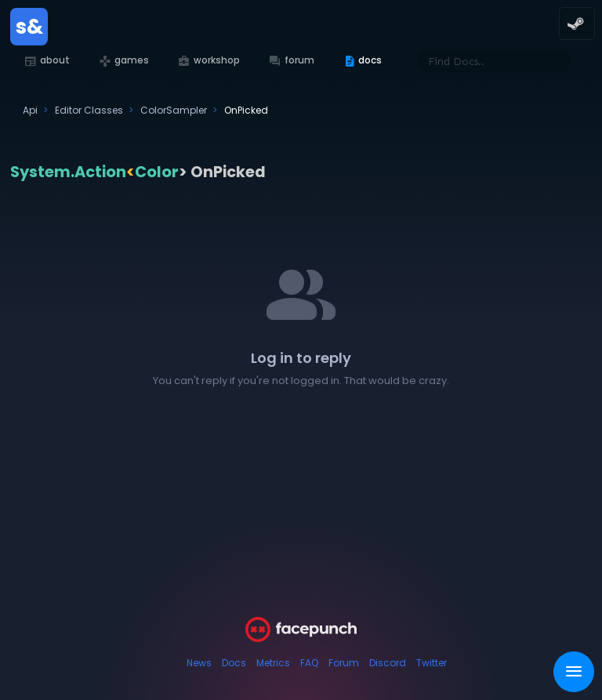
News (199, 663)
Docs (234, 663)
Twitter (432, 663)
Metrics (273, 663)
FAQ (309, 663)
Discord (388, 663)
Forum (344, 663)
